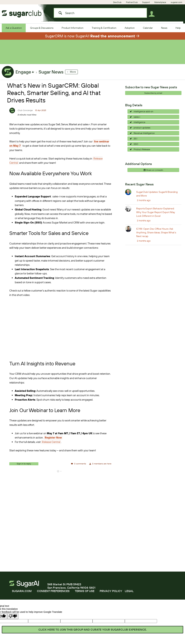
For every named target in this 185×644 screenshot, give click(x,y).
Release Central (51, 445)
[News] (164, 28)
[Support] (146, 2)
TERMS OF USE (85, 594)
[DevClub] (117, 2)
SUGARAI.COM (22, 594)
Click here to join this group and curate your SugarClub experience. (93, 630)
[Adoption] (130, 28)
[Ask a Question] (14, 28)
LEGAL (129, 594)
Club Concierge (25, 113)
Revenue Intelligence (144, 136)
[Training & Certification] (104, 28)
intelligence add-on (143, 114)
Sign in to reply (24, 466)
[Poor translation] (13, 619)
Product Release (142, 152)
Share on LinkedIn (153, 173)
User (153, 15)
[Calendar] (148, 28)
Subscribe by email (153, 96)
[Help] (178, 28)
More (73, 75)
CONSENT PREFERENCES (53, 594)
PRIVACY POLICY (111, 594)
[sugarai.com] (176, 2)
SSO (136, 147)
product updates (142, 130)
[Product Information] (73, 28)
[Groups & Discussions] (42, 28)
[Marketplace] (160, 2)
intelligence (139, 125)
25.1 (135, 141)
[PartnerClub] (132, 2)
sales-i (137, 120)
